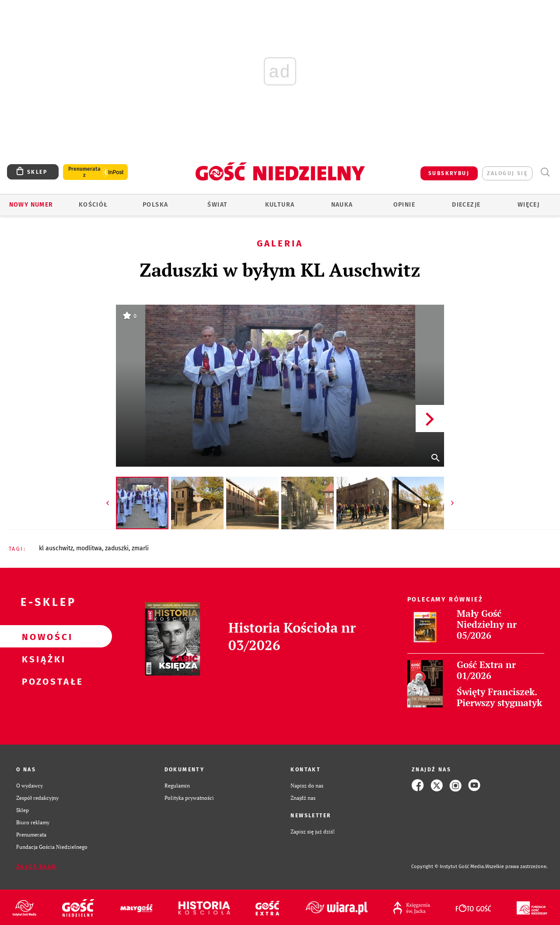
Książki (42, 659)
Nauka (342, 205)
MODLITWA (89, 548)
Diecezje (466, 205)
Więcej (528, 205)
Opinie (404, 205)
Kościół (93, 205)
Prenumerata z (84, 172)
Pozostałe (42, 681)
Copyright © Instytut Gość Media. (448, 867)
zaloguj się (507, 173)
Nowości (42, 637)
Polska (155, 205)
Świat (217, 205)
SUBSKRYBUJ (449, 173)
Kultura (280, 205)
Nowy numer (31, 205)
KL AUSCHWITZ (56, 548)
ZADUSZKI (117, 548)
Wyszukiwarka (545, 172)
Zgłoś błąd (36, 867)
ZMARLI (140, 548)
